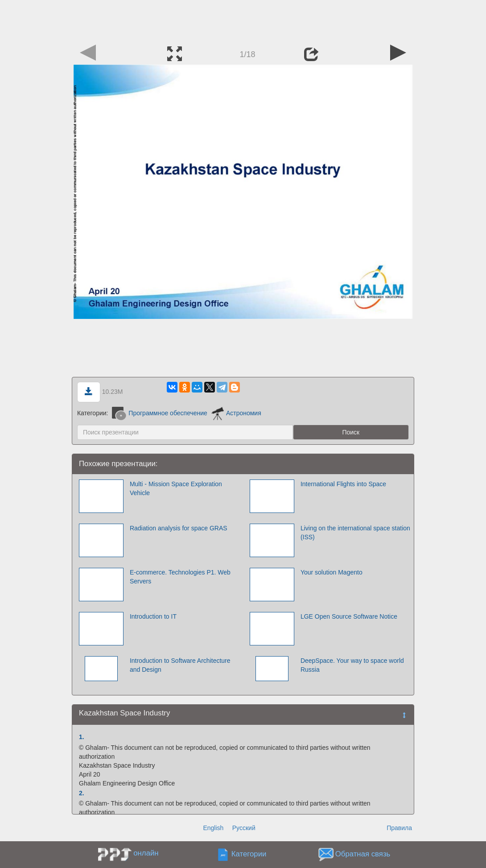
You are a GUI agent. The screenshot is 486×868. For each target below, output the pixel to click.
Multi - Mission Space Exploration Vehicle (176, 488)
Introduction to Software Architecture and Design (180, 665)
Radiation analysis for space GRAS (179, 528)
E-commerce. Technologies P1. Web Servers (180, 577)
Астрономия (236, 413)
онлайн (146, 853)
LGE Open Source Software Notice (349, 616)
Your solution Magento (332, 572)
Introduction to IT (153, 616)
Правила (399, 828)
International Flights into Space (343, 484)
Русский (244, 828)
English (213, 828)
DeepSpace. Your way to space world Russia (352, 665)
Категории (249, 854)
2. (82, 793)
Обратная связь (363, 854)
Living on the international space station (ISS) (355, 533)
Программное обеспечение (160, 413)
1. (82, 737)
